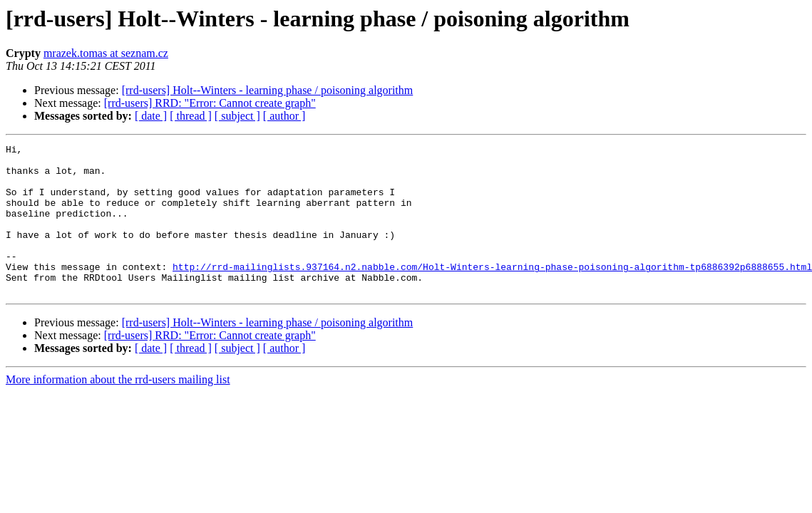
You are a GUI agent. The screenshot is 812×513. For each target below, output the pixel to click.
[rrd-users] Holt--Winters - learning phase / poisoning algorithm (268, 90)
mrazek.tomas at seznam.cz (106, 53)
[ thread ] (191, 116)
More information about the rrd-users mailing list (118, 409)
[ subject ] (237, 116)
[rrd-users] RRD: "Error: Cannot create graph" (210, 103)
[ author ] (284, 116)
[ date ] (151, 116)
